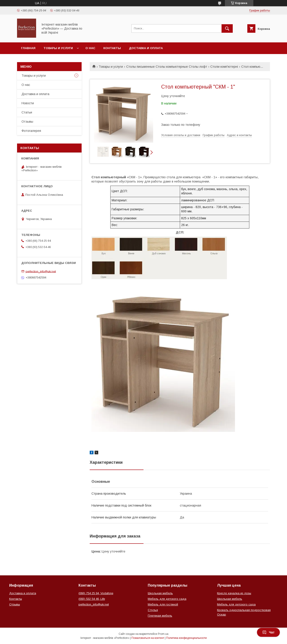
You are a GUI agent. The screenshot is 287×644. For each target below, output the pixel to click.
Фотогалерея (31, 131)
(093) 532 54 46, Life (92, 599)
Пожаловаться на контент (148, 638)
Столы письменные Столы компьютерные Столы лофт (167, 67)
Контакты (112, 48)
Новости (28, 103)
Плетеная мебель (160, 616)
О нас (90, 48)
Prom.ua (163, 634)
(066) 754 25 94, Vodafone (96, 593)
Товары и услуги (58, 48)
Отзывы (27, 122)
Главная (28, 48)
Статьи (27, 112)
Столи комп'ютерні (224, 67)
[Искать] (227, 28)
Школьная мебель (160, 593)
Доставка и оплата (146, 48)
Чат (268, 632)
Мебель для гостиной (163, 604)
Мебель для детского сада (167, 599)
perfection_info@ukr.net (41, 271)
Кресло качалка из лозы (234, 593)
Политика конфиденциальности (186, 638)
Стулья (153, 610)
